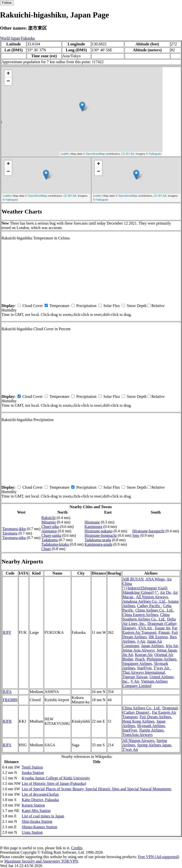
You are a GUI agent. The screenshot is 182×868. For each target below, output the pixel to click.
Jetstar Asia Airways (139, 650)
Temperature (60, 306)
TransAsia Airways (138, 735)
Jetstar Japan (167, 650)
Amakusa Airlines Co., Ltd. (144, 601)
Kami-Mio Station (36, 811)
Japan (15, 38)
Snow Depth (137, 306)
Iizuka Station (33, 773)
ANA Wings (155, 579)
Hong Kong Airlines (139, 721)
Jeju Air (172, 646)
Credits (77, 848)
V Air (135, 681)
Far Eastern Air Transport (150, 630)
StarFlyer (144, 668)
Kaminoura (93, 527)
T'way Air (162, 668)
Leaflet (65, 154)
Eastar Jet (163, 628)
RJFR (7, 721)
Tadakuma (50, 540)
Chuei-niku (50, 527)
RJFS (7, 745)
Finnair (164, 632)
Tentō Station (32, 767)
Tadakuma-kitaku (55, 544)
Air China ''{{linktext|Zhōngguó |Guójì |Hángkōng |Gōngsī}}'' (147, 586)
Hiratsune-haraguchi (148, 531)
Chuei (46, 549)
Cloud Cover (33, 306)
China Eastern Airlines (140, 615)
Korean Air (144, 655)
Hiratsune (92, 522)
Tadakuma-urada (98, 540)
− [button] (8, 81)
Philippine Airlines (161, 659)
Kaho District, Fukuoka (40, 800)
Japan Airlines (152, 646)
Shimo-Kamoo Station (39, 827)
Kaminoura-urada (99, 544)
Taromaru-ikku (14, 529)
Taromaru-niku (14, 538)
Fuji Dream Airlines (155, 717)
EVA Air (146, 628)
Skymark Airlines (151, 726)
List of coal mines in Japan (43, 816)
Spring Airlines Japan (154, 745)
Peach (140, 659)
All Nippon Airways (152, 597)
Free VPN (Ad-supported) (158, 857)
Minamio (49, 522)
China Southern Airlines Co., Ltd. (146, 617)
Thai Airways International (144, 672)
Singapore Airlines (137, 664)
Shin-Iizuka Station (37, 821)
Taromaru (10, 533)
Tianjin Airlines (151, 730)
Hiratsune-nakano (99, 531)
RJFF (7, 632)
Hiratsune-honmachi (101, 535)
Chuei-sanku (51, 535)
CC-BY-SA (128, 154)
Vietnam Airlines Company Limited (145, 684)
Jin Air (128, 655)
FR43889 (10, 700)
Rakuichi (49, 518)
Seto (136, 535)
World (5, 38)
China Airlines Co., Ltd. (154, 610)
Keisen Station (33, 805)
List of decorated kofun (40, 794)
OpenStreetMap (95, 154)
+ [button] (8, 74)
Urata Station (32, 832)
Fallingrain (155, 154)
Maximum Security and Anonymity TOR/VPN (41, 861)
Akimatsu (49, 531)
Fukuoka (28, 38)
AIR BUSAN (133, 579)
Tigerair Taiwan (135, 677)
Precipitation (86, 306)
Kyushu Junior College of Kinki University (56, 778)
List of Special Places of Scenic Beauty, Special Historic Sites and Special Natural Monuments (97, 789)
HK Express (158, 637)
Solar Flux (112, 306)
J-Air (141, 641)
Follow (7, 3)
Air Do (165, 592)
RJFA (7, 692)
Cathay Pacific (149, 606)
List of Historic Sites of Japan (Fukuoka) (54, 783)
